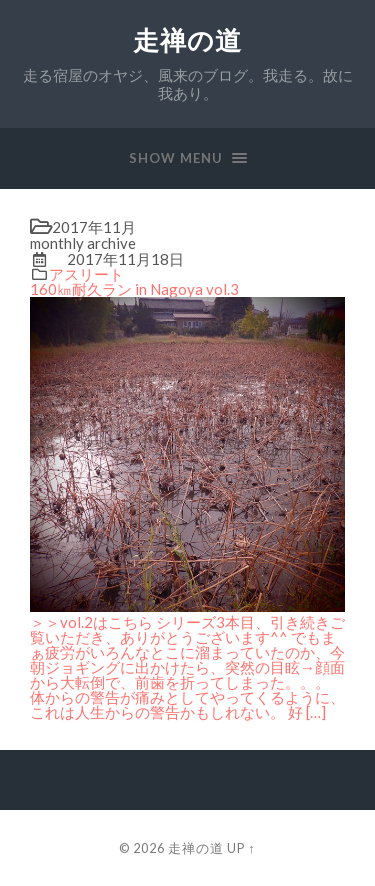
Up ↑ (241, 848)
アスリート (86, 274)
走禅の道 (187, 40)
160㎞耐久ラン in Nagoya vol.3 (134, 289)
